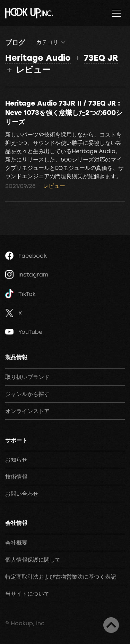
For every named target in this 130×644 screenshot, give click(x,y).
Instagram (27, 274)
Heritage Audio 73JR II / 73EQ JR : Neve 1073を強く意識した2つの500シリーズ (64, 112)
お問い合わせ (22, 494)
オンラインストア (27, 411)
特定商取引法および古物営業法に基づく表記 (61, 577)
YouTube (24, 332)
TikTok (20, 294)
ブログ (15, 42)
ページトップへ (111, 625)
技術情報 (16, 477)
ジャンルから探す (27, 394)
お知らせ (16, 460)
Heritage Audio (38, 57)
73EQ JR (101, 57)
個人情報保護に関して (33, 560)
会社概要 (16, 543)
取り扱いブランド (27, 377)
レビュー (54, 186)
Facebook (26, 256)
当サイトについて (27, 594)
